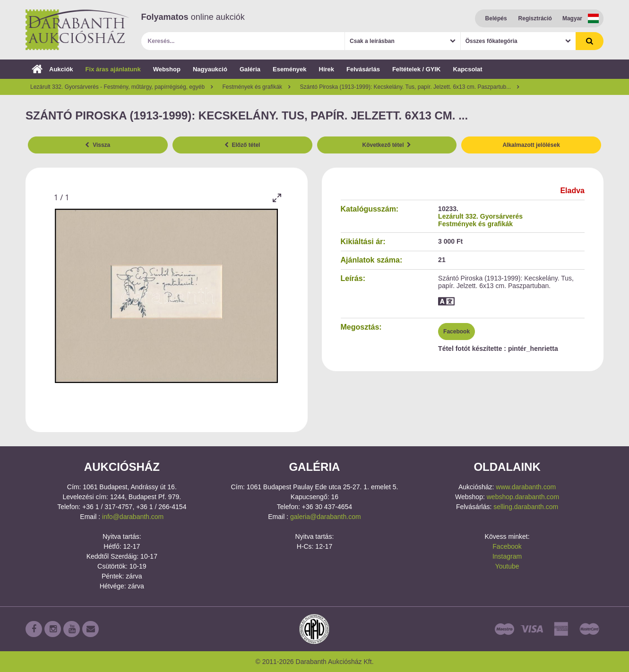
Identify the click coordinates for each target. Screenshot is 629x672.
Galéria (250, 69)
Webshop (167, 69)
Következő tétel (387, 145)
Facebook (457, 332)
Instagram (507, 556)
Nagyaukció (210, 69)
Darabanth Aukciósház (78, 30)
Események (290, 69)
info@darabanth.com (133, 517)
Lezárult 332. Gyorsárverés (480, 216)
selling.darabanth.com (526, 507)
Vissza (98, 145)
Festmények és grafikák (475, 224)
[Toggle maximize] (277, 198)
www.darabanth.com (526, 487)
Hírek (327, 69)
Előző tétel (242, 145)
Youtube (507, 566)
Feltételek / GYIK (417, 69)
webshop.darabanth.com (523, 497)
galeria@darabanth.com (326, 517)
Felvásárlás (363, 69)
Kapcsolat (468, 69)
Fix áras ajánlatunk (113, 69)
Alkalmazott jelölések (531, 145)
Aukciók (52, 69)
